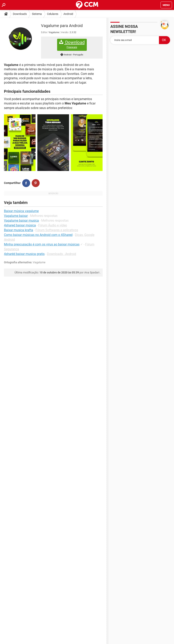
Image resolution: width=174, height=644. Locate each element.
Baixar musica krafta (19, 230)
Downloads (20, 14)
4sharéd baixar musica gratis (24, 254)
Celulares (53, 14)
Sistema (37, 14)
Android (68, 14)
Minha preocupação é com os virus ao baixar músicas (42, 244)
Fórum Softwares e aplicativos (57, 230)
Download (72, 44)
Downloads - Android (62, 254)
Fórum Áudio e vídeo (53, 225)
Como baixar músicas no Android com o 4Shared (38, 235)
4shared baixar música (20, 225)
